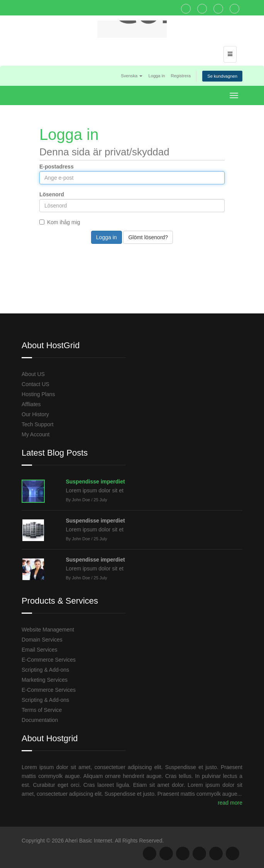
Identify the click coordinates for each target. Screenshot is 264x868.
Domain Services (42, 640)
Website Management (48, 630)
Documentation (40, 720)
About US (33, 374)
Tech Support (38, 424)
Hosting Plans (38, 394)
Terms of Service (42, 710)
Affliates (31, 404)
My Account (36, 434)
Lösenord (52, 194)
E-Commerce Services (49, 660)
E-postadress (57, 167)
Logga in (157, 76)
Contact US (36, 384)
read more (230, 803)
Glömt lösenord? (148, 237)
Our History (35, 414)
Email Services (40, 650)
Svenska (132, 76)
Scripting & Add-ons (45, 670)
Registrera (181, 76)
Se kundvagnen (222, 76)
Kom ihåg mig (60, 222)
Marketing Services (45, 680)
